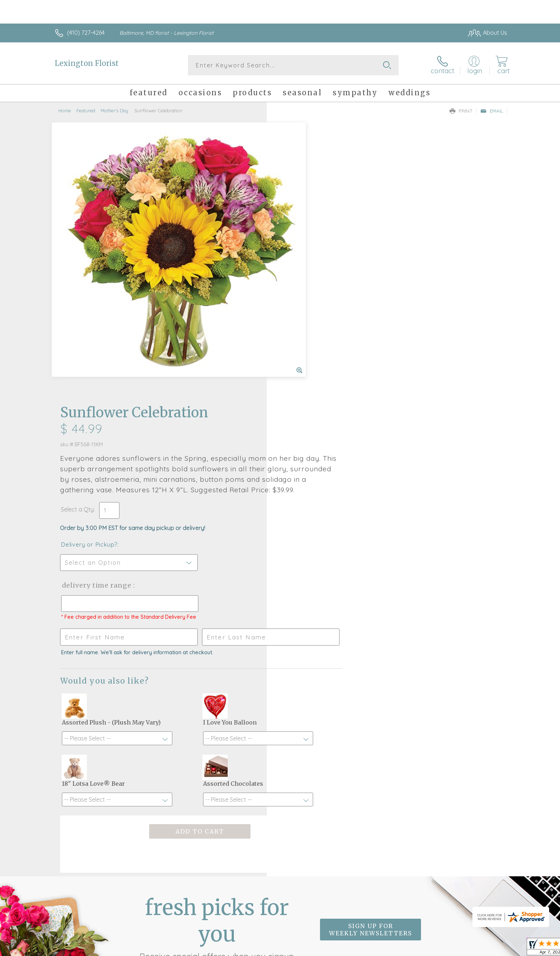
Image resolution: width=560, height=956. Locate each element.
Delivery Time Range (317, 312)
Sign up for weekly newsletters (370, 725)
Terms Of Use (349, 949)
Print (461, 111)
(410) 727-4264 (86, 33)
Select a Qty (297, 237)
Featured (86, 110)
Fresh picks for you (217, 729)
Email (492, 111)
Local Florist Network (443, 949)
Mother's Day (114, 110)
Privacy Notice (391, 949)
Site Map (488, 949)
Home (65, 110)
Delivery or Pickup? (309, 272)
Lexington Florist (87, 63)
